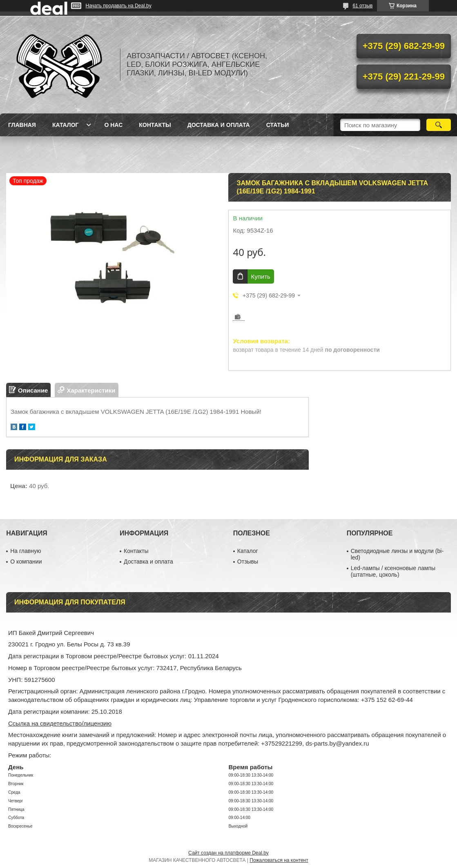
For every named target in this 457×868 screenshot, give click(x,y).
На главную (26, 551)
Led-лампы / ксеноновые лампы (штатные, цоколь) (393, 571)
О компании (26, 562)
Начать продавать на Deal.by (119, 6)
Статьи (278, 125)
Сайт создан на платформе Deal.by (228, 853)
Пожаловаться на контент (279, 860)
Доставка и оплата (219, 125)
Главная (22, 125)
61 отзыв (362, 6)
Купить (260, 276)
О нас (113, 125)
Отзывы (248, 562)
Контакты (155, 125)
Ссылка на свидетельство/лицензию (60, 723)
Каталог (66, 125)
